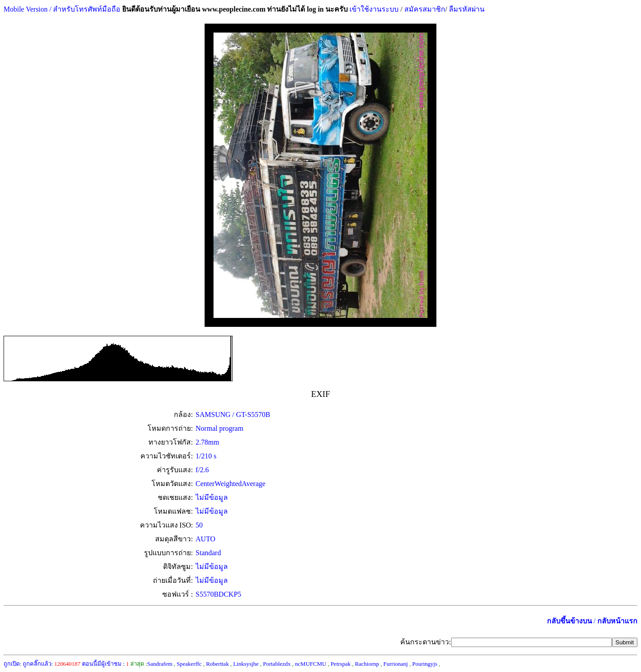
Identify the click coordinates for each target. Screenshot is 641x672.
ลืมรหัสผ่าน (466, 9)
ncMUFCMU (311, 664)
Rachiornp (367, 664)
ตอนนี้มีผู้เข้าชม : (106, 664)
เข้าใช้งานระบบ (373, 9)
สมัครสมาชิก (425, 9)
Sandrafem (160, 664)
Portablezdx (277, 664)
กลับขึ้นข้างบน (569, 621)
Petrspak (341, 664)
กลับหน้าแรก (617, 621)
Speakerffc (189, 664)
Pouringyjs (425, 664)
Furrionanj (396, 664)
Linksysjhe (246, 664)
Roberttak (217, 664)
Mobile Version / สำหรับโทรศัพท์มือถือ (62, 9)
